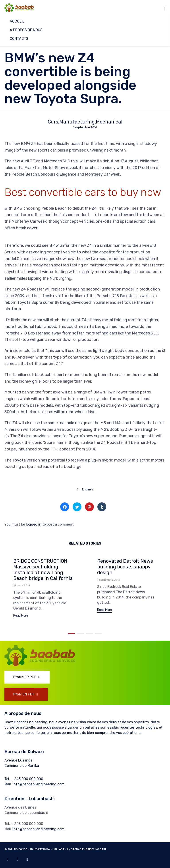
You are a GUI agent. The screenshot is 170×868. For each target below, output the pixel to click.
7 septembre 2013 (109, 580)
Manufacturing (77, 122)
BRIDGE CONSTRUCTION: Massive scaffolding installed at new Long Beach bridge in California (43, 570)
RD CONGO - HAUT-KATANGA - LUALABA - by (42, 849)
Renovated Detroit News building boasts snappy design (125, 567)
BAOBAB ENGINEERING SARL (89, 849)
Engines (88, 490)
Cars (53, 122)
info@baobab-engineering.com (39, 784)
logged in (34, 524)
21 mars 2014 (22, 585)
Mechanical (109, 122)
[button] (21, 616)
